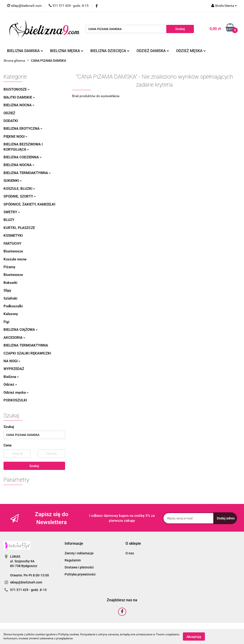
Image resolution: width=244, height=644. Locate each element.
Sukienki (13, 181)
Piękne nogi (15, 137)
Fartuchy (12, 244)
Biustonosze (17, 89)
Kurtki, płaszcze (19, 228)
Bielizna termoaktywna (27, 173)
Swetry (12, 212)
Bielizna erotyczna (23, 129)
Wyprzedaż (14, 369)
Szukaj (34, 466)
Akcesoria (14, 338)
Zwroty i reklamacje (79, 553)
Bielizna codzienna (23, 157)
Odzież (9, 113)
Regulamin (73, 560)
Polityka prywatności (80, 574)
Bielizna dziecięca (110, 51)
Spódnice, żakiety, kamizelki (29, 204)
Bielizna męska (67, 51)
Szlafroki (10, 298)
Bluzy (9, 220)
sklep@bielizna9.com (26, 582)
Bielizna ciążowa (21, 330)
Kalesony (11, 314)
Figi (6, 322)
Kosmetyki (13, 236)
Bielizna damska (25, 51)
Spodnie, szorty (20, 196)
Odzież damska (153, 51)
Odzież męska (191, 51)
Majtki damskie (19, 97)
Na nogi (12, 361)
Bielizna (11, 377)
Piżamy (9, 267)
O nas (130, 553)
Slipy (7, 290)
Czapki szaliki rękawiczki (27, 353)
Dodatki (11, 121)
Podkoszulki (13, 306)
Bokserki (10, 283)
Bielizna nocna (19, 105)
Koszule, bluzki (19, 189)
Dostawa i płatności (79, 567)
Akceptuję (194, 636)
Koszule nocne (15, 259)
